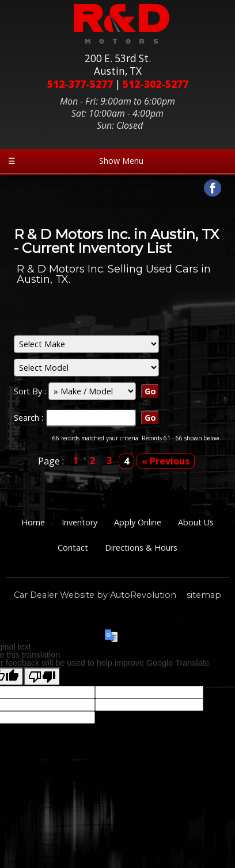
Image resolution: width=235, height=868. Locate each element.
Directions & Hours (141, 548)
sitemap (204, 595)
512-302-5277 (156, 84)
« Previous (166, 461)
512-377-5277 (80, 84)
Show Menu (76, 161)
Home (33, 522)
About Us (196, 522)
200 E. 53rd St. (117, 65)
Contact (73, 548)
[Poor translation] (42, 677)
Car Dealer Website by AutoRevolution (95, 595)
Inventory (79, 522)
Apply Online (138, 522)
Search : (30, 418)
